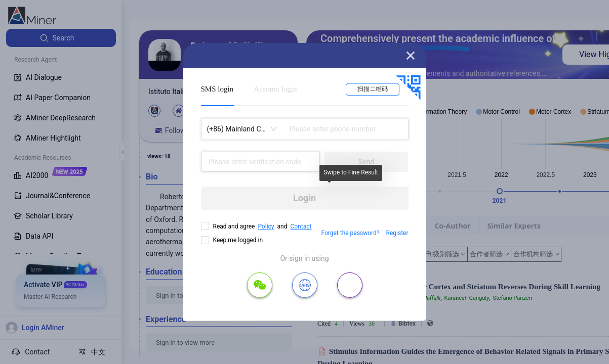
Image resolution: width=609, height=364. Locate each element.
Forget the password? (350, 233)
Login (304, 198)
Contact (301, 226)
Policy (266, 226)
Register (397, 233)
